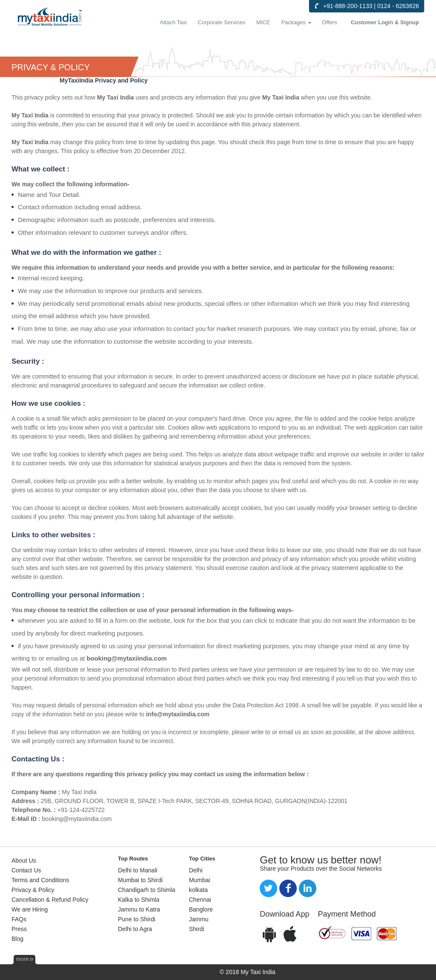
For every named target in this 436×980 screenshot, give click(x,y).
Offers (330, 22)
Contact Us (26, 870)
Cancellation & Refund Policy (50, 900)
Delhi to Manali (138, 870)
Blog (17, 939)
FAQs (19, 919)
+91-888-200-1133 (348, 6)
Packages (293, 22)
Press (19, 929)
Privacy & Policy (33, 890)
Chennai (200, 900)
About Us (24, 860)
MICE (263, 22)
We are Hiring (30, 909)
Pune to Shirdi (137, 919)
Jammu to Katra (139, 909)
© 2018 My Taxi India (248, 972)
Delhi (196, 870)
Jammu (199, 919)
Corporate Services (222, 22)
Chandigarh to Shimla (147, 890)
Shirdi (197, 929)
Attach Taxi (173, 22)
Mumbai (200, 880)
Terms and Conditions (40, 880)
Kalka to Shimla (139, 900)
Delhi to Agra (135, 929)
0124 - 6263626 (398, 6)
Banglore (201, 909)
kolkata (198, 890)
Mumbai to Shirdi (140, 880)
